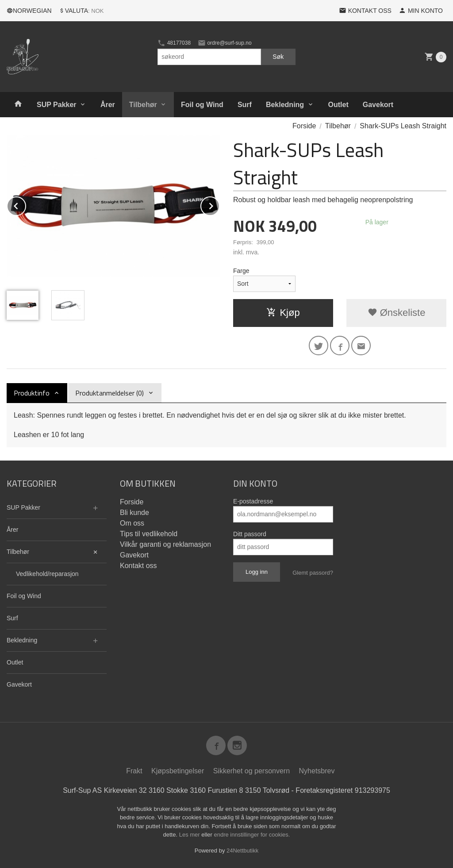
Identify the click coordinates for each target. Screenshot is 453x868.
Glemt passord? (313, 573)
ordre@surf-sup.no (225, 43)
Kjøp (283, 313)
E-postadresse (253, 501)
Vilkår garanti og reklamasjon (165, 544)
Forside (304, 126)
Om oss (132, 523)
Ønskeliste (397, 313)
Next (219, 205)
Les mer (190, 835)
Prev (26, 205)
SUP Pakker (57, 105)
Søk (278, 57)
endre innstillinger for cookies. (252, 835)
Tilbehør (143, 105)
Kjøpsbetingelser (178, 771)
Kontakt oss (138, 566)
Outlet (338, 105)
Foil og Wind (202, 105)
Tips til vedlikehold (149, 534)
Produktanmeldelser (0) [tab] (109, 393)
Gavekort (378, 105)
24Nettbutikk (242, 851)
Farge (241, 271)
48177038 (174, 43)
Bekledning (285, 105)
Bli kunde (134, 513)
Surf (245, 105)
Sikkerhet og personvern (251, 771)
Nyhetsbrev (317, 771)
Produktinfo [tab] (32, 393)
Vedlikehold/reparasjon (47, 574)
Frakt (134, 771)
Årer (108, 105)
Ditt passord (250, 534)
